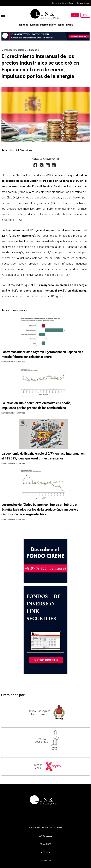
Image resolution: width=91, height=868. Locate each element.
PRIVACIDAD (46, 844)
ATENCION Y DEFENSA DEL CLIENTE (46, 828)
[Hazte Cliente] (75, 15)
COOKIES (45, 852)
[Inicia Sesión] (85, 15)
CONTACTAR (46, 861)
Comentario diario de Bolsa (63, 3)
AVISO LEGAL (46, 836)
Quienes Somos (83, 3)
